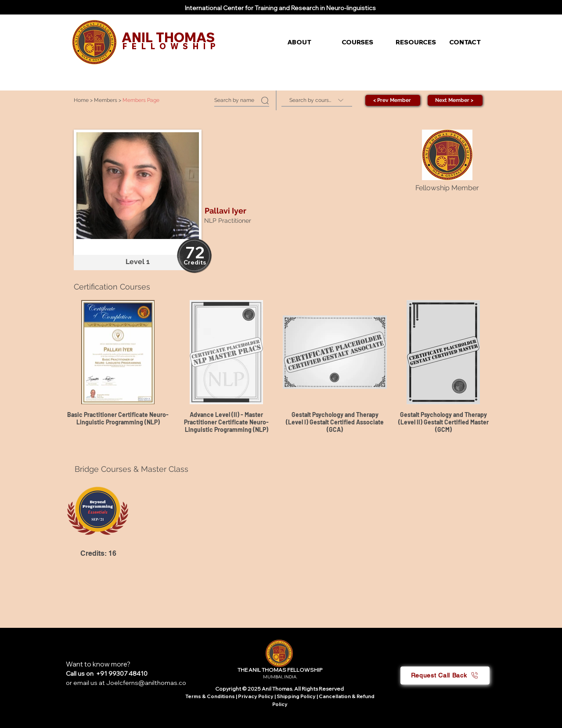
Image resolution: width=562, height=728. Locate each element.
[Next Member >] (455, 100)
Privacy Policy (256, 696)
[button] (308, 42)
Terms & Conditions (210, 696)
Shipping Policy (296, 696)
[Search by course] (317, 100)
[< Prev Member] (393, 100)
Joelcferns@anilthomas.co (146, 683)
